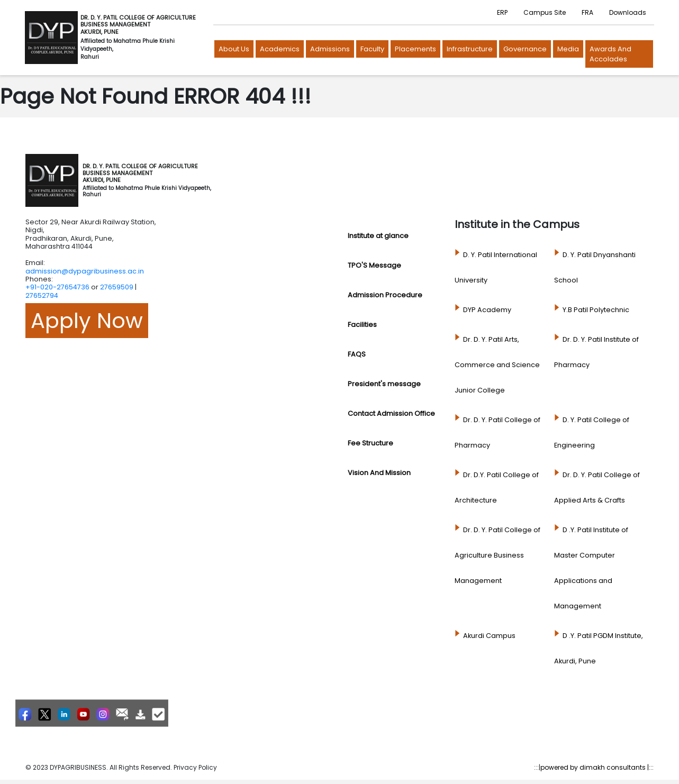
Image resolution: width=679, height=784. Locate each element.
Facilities (362, 325)
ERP (502, 12)
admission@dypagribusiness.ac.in (85, 271)
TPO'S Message (374, 265)
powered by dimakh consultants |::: (597, 767)
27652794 (42, 295)
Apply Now (87, 321)
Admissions (330, 49)
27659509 (117, 287)
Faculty (372, 49)
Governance (525, 49)
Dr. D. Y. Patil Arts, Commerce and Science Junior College (497, 365)
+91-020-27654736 (57, 287)
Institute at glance (378, 236)
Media (568, 49)
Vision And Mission (379, 473)
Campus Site (545, 12)
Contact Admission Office (391, 413)
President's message (384, 384)
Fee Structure (370, 443)
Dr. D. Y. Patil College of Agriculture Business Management (497, 555)
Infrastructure (470, 49)
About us (234, 49)
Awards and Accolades (610, 54)
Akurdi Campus (489, 636)
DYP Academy (487, 310)
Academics (280, 49)
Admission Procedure (385, 295)
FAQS (357, 354)
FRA (587, 12)
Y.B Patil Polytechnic (596, 310)
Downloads (628, 12)
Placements (415, 49)
